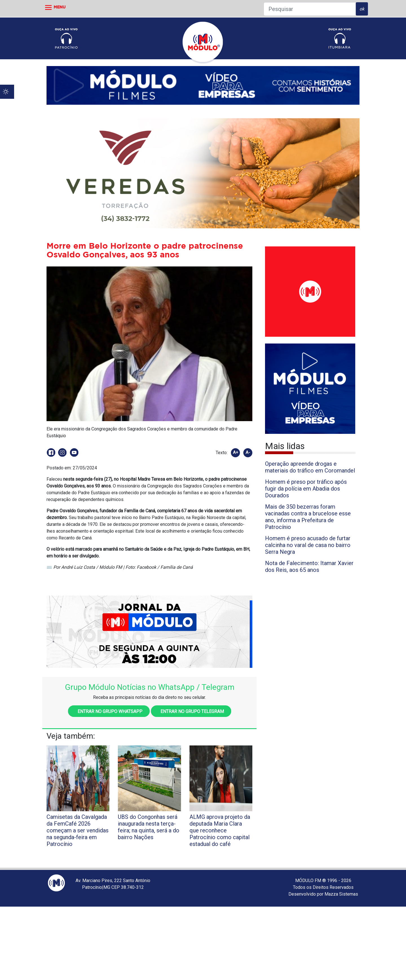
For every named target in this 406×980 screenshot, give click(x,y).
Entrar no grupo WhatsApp (109, 711)
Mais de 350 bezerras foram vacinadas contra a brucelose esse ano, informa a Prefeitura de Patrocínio (308, 517)
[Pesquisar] (310, 9)
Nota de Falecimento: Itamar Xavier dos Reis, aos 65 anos (309, 566)
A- (248, 452)
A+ (236, 452)
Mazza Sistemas (341, 894)
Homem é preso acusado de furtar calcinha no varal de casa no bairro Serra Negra (308, 545)
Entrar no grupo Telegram (191, 711)
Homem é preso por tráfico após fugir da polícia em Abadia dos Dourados (306, 489)
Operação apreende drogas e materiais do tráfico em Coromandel (310, 467)
